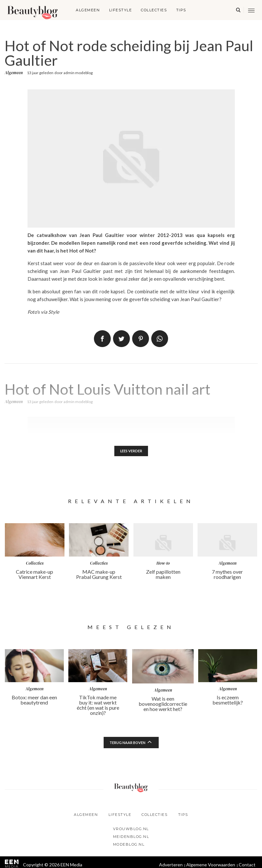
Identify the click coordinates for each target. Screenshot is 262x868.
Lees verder (131, 451)
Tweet (121, 339)
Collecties (154, 10)
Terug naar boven (127, 744)
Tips (181, 10)
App (160, 339)
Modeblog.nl (129, 845)
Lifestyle (121, 10)
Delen (102, 339)
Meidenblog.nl (131, 838)
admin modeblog (78, 73)
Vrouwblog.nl (131, 830)
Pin (141, 339)
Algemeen (88, 10)
